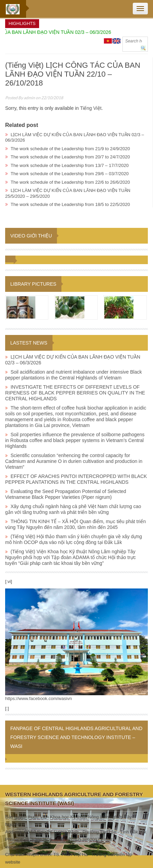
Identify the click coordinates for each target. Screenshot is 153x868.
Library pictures (33, 284)
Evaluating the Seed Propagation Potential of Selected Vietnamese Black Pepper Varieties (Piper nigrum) (66, 494)
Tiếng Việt (91, 108)
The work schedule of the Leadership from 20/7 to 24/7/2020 (70, 157)
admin (29, 98)
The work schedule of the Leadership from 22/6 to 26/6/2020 (70, 182)
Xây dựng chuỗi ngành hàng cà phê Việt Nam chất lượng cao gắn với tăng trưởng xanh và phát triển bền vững (73, 509)
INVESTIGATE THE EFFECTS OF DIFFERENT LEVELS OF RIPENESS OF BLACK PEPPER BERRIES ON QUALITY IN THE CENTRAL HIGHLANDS (75, 393)
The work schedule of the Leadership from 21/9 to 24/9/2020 (70, 149)
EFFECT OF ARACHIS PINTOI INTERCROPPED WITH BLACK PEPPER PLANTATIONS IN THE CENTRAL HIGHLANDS (76, 479)
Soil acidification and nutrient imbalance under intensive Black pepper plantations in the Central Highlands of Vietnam (74, 375)
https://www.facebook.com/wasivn (38, 698)
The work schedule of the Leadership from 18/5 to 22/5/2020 (70, 204)
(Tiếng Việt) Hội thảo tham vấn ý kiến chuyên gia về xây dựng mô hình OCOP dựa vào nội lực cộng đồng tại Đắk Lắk (74, 539)
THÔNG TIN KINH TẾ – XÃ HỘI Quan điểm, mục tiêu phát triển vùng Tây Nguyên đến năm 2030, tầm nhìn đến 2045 (75, 524)
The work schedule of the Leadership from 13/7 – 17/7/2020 (70, 165)
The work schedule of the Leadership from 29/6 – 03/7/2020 (70, 174)
